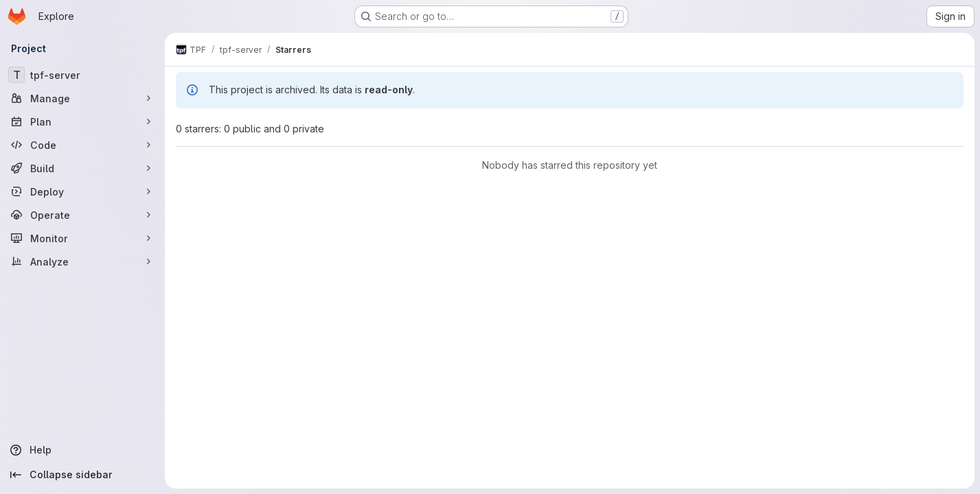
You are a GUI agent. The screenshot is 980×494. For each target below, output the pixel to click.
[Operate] (82, 215)
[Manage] (82, 98)
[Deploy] (82, 191)
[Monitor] (82, 238)
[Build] (82, 168)
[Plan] (82, 121)
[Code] (82, 145)
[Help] (82, 450)
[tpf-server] (82, 75)
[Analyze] (82, 261)
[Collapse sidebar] (82, 475)
